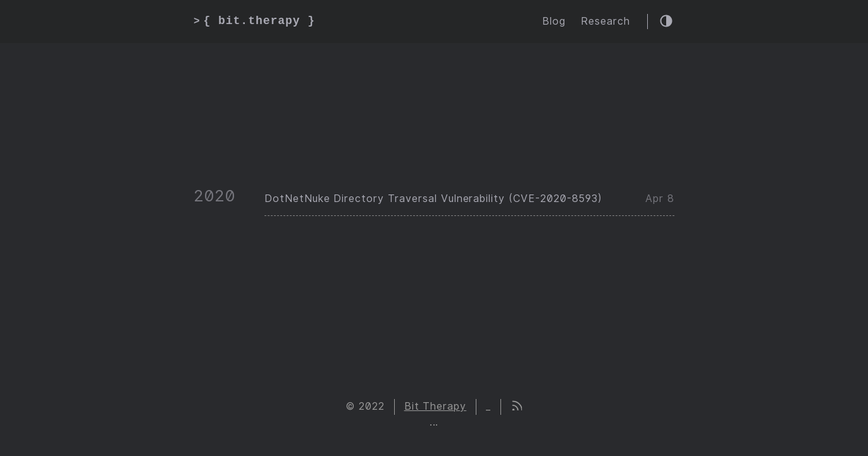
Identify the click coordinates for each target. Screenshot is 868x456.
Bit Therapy (436, 406)
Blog (554, 21)
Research (605, 21)
